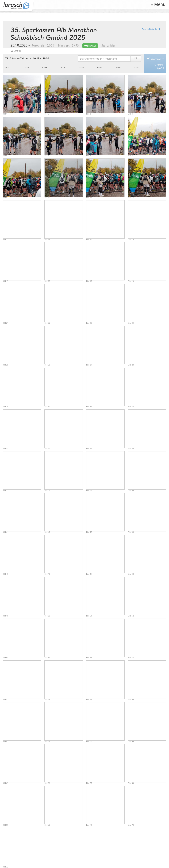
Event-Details (151, 29)
